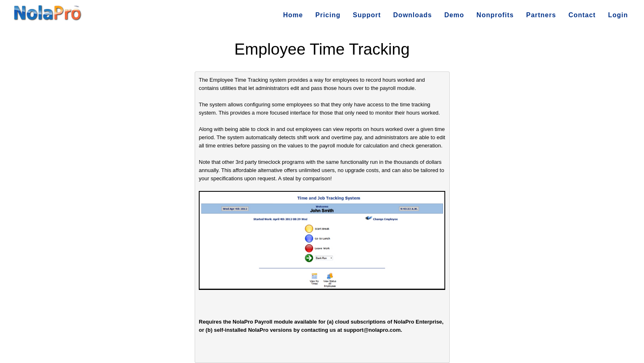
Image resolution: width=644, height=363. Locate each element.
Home (293, 15)
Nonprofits (495, 15)
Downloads (412, 15)
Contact (582, 15)
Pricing (328, 15)
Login (618, 15)
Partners (541, 15)
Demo (454, 15)
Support (367, 15)
